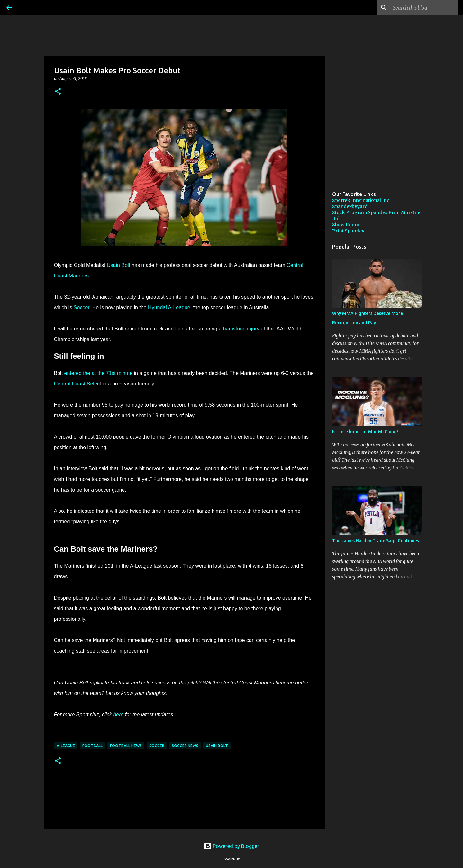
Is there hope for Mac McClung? (365, 432)
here (118, 714)
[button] (58, 92)
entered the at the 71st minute (99, 373)
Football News (126, 746)
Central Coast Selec (77, 384)
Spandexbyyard (350, 206)
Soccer (82, 307)
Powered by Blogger (232, 846)
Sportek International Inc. (361, 200)
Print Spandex (348, 231)
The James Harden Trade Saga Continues (376, 541)
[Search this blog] (424, 8)
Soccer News (185, 746)
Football (92, 746)
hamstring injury (241, 329)
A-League (66, 746)
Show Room (346, 225)
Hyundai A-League (169, 307)
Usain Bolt (118, 265)
